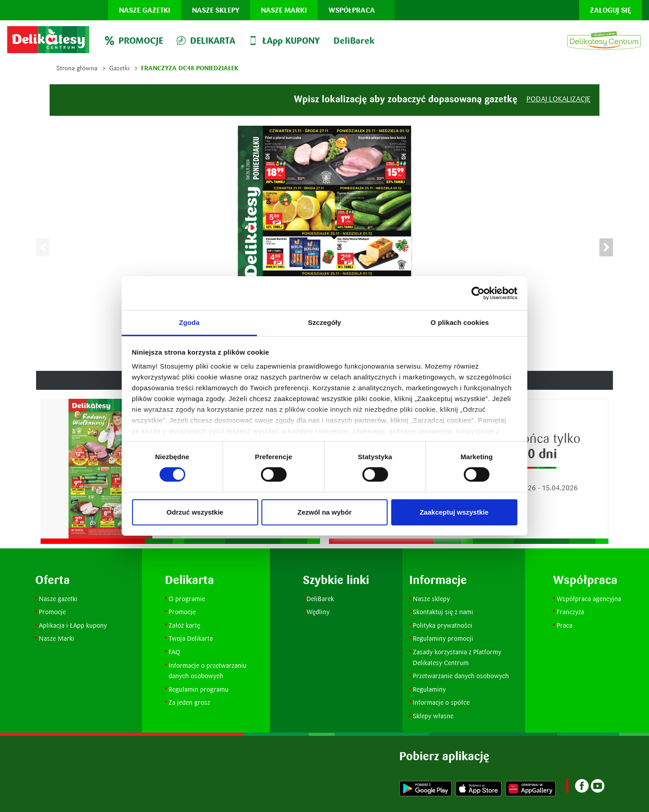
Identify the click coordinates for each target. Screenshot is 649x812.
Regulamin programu (199, 689)
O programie (187, 599)
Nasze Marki (57, 638)
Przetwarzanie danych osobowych (461, 676)
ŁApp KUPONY (284, 41)
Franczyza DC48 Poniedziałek (190, 68)
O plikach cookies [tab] (459, 322)
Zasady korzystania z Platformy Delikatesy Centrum (458, 657)
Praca (564, 625)
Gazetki (119, 68)
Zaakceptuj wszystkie (454, 512)
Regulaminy (429, 689)
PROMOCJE (134, 41)
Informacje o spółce (441, 702)
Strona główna (77, 68)
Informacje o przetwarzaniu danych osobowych (208, 671)
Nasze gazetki (145, 10)
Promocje (53, 612)
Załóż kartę (184, 625)
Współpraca (352, 10)
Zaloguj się (610, 10)
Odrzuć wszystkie (195, 512)
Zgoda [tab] (189, 322)
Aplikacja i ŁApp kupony (73, 625)
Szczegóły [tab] (324, 322)
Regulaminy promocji (443, 638)
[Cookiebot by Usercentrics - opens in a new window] (478, 293)
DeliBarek (354, 41)
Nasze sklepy (216, 10)
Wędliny (318, 612)
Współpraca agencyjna (589, 599)
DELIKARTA (206, 41)
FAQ (174, 652)
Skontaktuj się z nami (443, 612)
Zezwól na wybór (324, 512)
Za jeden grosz (189, 702)
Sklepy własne (433, 716)
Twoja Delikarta (191, 638)
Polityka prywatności (443, 625)
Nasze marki (284, 10)
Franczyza (570, 612)
